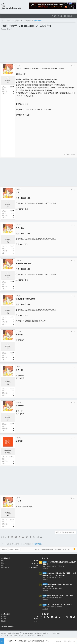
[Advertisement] (38, 45)
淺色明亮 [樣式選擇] (4, 550)
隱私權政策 (58, 549)
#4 (75, 261)
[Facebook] (75, 634)
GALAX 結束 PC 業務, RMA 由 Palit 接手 (57, 605)
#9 (75, 438)
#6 (75, 332)
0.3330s (27, 635)
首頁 (69, 549)
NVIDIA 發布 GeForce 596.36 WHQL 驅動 (58, 595)
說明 (65, 549)
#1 (75, 65)
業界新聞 (45, 579)
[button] (3, 16)
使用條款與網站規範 (47, 549)
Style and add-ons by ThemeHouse (49, 633)
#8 (75, 403)
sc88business (33, 567)
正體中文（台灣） (15, 550)
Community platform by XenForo (19, 633)
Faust (4, 29)
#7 (75, 367)
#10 (74, 498)
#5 (75, 296)
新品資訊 (45, 568)
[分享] (72, 66)
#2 (75, 190)
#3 (75, 225)
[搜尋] (74, 16)
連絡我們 (37, 549)
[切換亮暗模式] (68, 16)
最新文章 (45, 558)
